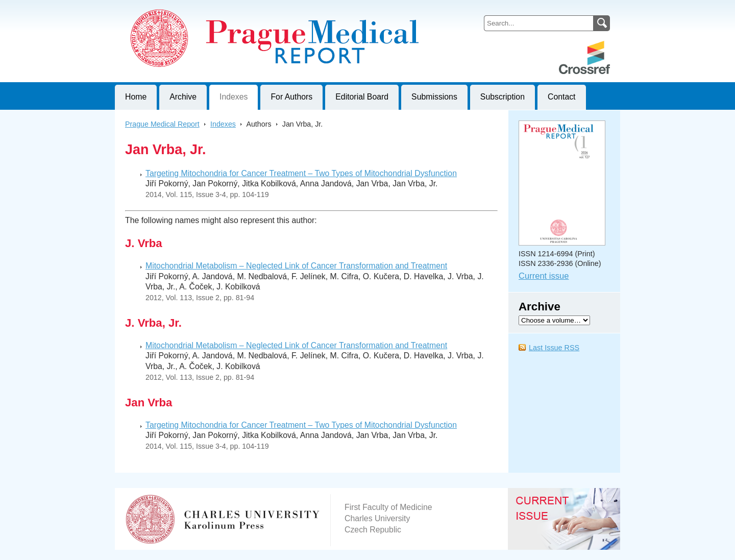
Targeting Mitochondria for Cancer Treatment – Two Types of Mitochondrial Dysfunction (301, 173)
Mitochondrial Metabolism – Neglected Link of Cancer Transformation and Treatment (296, 266)
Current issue (544, 276)
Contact (562, 97)
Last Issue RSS (554, 348)
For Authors (291, 97)
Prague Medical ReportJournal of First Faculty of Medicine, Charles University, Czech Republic (240, 8)
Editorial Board (362, 97)
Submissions (434, 97)
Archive (183, 97)
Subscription (503, 97)
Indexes (234, 97)
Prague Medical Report (162, 124)
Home (136, 97)
